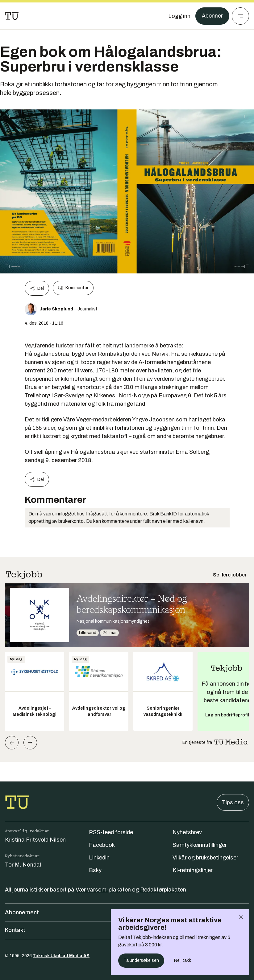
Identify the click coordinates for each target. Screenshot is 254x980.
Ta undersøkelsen (141, 960)
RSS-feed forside (111, 832)
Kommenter (73, 288)
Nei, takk (183, 960)
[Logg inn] (179, 16)
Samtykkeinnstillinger (200, 845)
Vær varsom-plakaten (103, 890)
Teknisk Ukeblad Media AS (61, 956)
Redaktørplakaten (163, 890)
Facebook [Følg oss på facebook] (102, 845)
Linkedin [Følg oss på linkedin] (99, 858)
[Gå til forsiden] (12, 16)
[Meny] (240, 16)
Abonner (212, 16)
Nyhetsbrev (187, 832)
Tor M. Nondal (23, 865)
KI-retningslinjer (193, 870)
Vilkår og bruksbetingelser (205, 858)
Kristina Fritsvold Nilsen (35, 840)
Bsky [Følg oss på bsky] (95, 870)
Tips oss (233, 802)
